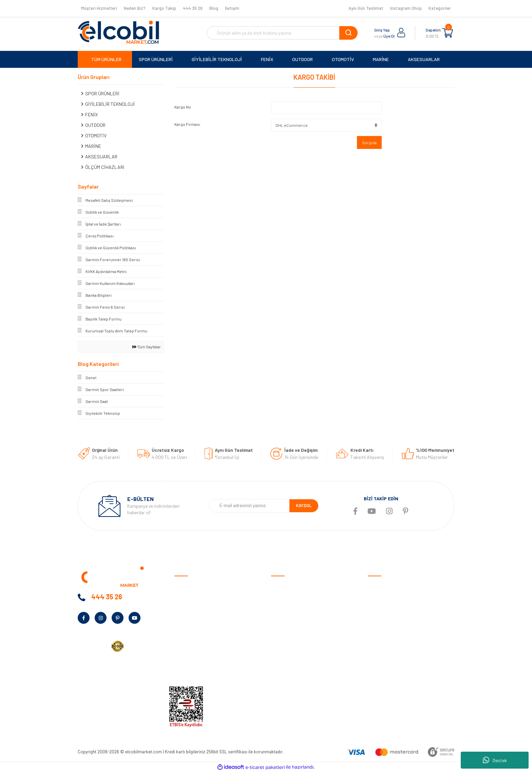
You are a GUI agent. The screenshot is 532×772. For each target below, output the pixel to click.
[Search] (282, 33)
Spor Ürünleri (381, 595)
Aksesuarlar (380, 648)
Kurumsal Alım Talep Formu (202, 648)
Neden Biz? (135, 8)
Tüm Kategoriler (384, 669)
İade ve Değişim (287, 627)
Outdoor (376, 616)
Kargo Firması (187, 124)
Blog (214, 8)
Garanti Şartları (287, 616)
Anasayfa (184, 585)
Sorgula (369, 142)
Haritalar (377, 638)
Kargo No (183, 107)
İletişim (232, 8)
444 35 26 (193, 8)
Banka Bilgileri (189, 616)
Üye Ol (389, 36)
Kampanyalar (188, 627)
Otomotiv (378, 585)
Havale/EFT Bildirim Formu (298, 680)
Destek (495, 760)
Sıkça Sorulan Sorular (293, 648)
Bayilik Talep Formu (194, 638)
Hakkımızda (186, 595)
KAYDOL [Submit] (304, 505)
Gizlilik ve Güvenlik (289, 606)
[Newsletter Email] (249, 506)
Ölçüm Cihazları (383, 659)
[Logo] (118, 32)
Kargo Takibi (284, 669)
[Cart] (448, 33)
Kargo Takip (164, 8)
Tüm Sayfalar (147, 347)
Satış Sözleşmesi (289, 585)
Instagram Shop (406, 8)
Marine (374, 627)
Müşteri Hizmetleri (99, 8)
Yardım (181, 659)
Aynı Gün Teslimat (366, 8)
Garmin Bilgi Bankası (292, 659)
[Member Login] (401, 33)
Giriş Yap (382, 30)
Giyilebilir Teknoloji (386, 606)
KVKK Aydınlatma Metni (198, 669)
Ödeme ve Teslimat (290, 595)
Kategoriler (440, 8)
